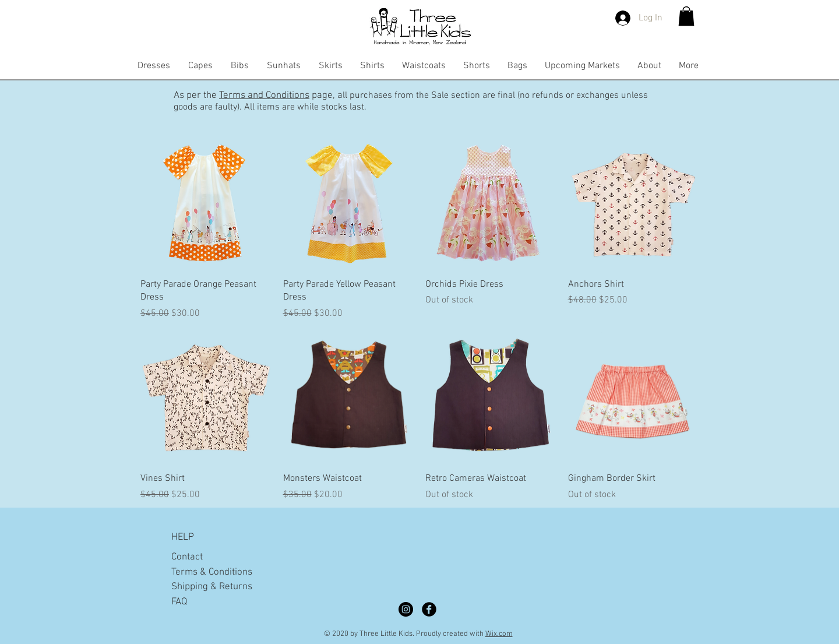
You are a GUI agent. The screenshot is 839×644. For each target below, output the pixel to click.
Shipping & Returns (212, 587)
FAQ (179, 602)
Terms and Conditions (264, 96)
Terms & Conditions (212, 572)
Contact (187, 557)
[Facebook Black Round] (429, 609)
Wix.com (499, 634)
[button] (686, 16)
